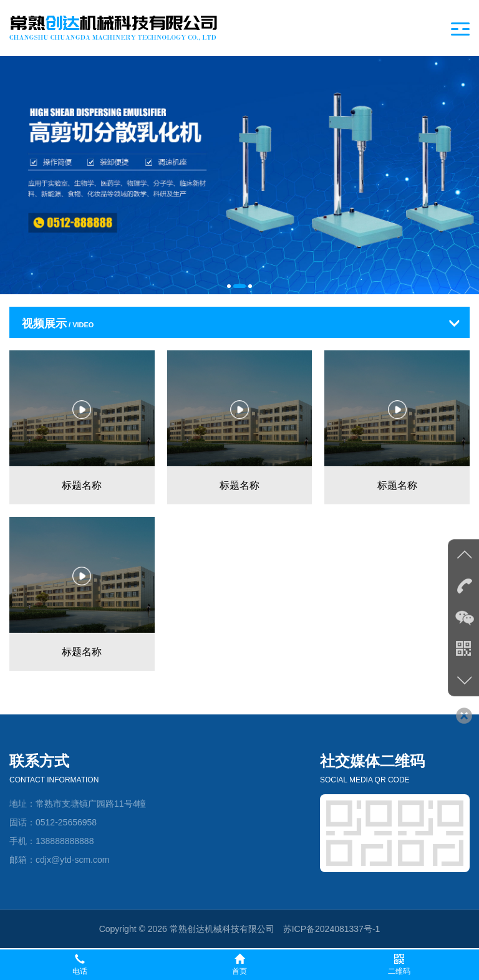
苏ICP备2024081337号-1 (332, 929)
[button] (229, 286)
